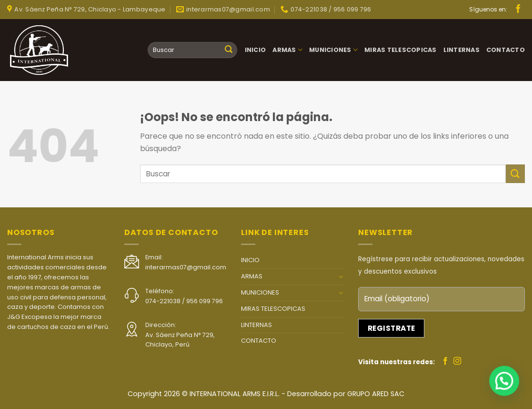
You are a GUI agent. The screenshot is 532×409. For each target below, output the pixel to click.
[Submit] (229, 50)
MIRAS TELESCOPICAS (401, 50)
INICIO (256, 50)
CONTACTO (506, 50)
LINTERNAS (462, 50)
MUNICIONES (333, 50)
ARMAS (287, 50)
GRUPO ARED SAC (376, 394)
